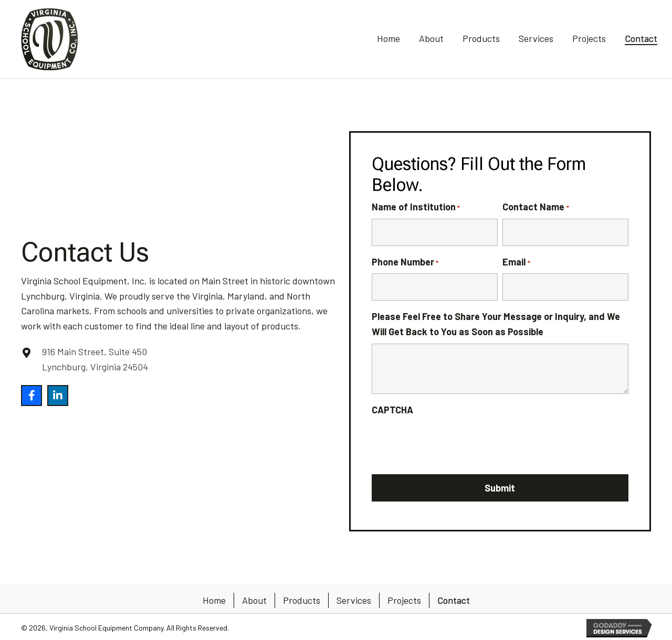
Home (214, 600)
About (254, 600)
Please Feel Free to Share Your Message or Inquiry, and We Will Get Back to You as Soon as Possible (496, 324)
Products (302, 600)
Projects (404, 600)
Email (516, 262)
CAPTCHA (392, 410)
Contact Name (535, 207)
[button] (31, 396)
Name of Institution (416, 207)
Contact (454, 600)
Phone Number (405, 262)
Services (354, 600)
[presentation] (451, 442)
